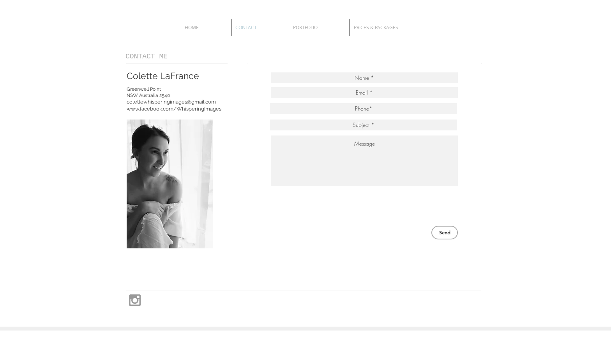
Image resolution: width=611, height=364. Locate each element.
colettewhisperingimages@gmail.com (171, 102)
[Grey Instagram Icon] (135, 300)
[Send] (445, 233)
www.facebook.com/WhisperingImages (174, 109)
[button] (319, 27)
